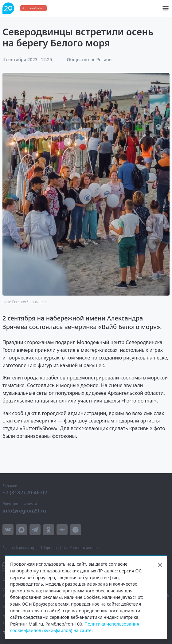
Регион (104, 59)
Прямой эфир (35, 8)
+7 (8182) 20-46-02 (25, 492)
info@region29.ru (24, 510)
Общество (78, 59)
